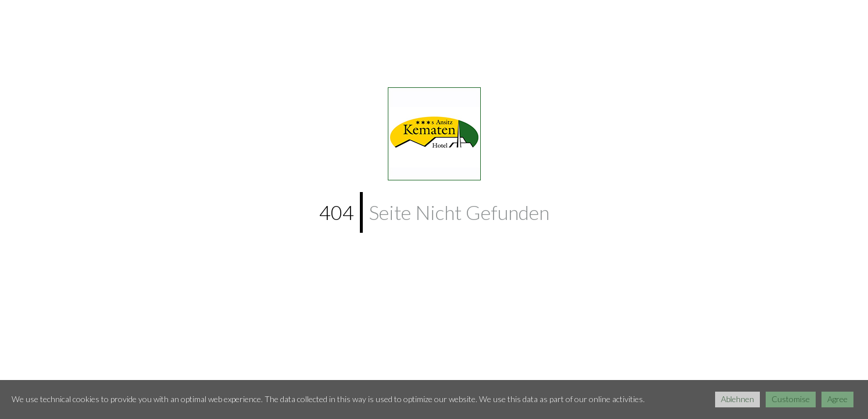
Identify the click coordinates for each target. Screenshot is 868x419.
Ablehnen (737, 399)
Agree (837, 399)
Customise (791, 399)
